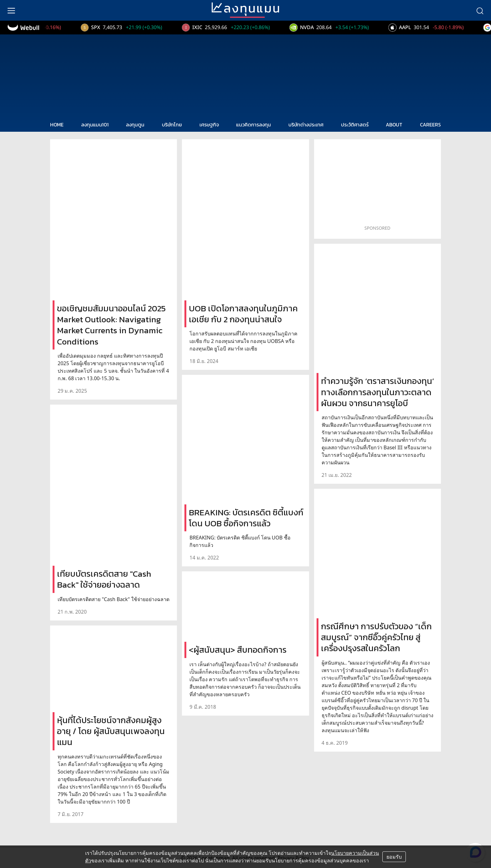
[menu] (11, 10)
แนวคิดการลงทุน (253, 125)
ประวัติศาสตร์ (355, 125)
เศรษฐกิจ (209, 125)
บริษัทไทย (172, 125)
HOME (57, 125)
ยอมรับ (394, 857)
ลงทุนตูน (135, 125)
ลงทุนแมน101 (95, 125)
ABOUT (394, 125)
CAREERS (430, 125)
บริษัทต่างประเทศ (306, 125)
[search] (480, 10)
